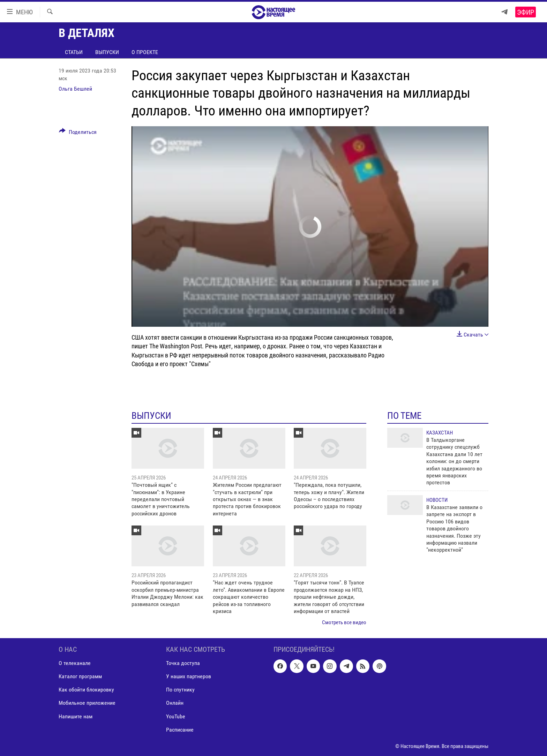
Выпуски (107, 52)
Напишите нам (76, 716)
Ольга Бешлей (75, 89)
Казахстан (440, 433)
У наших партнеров (189, 676)
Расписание (180, 729)
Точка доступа (183, 663)
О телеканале (75, 663)
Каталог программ (80, 676)
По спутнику (180, 690)
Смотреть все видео (344, 622)
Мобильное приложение (87, 703)
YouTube (176, 716)
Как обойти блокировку (86, 690)
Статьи (74, 52)
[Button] (78, 133)
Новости (437, 500)
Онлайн (175, 703)
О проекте (145, 52)
